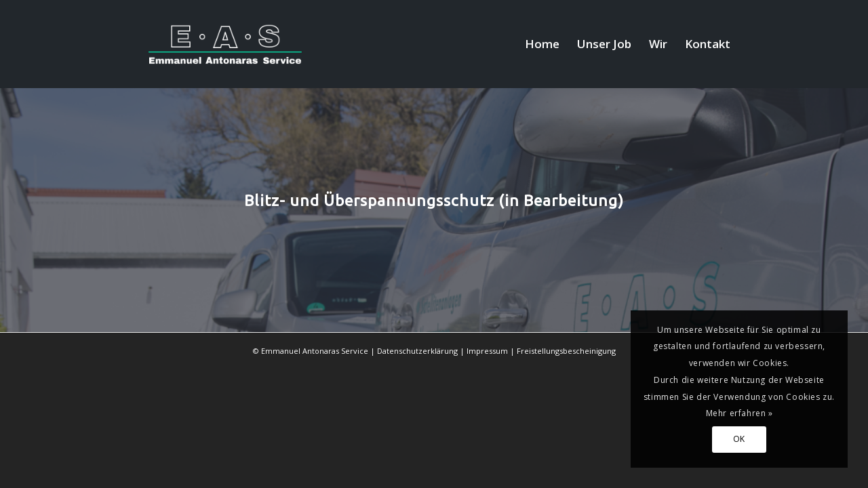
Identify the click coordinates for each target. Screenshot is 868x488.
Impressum (487, 351)
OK (739, 439)
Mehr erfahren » (739, 413)
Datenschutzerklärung (417, 351)
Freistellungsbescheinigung (566, 351)
